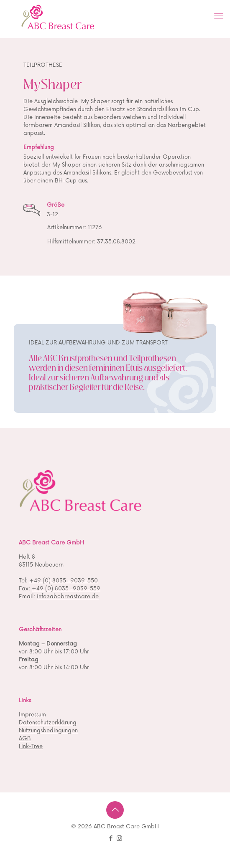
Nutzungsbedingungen (48, 731)
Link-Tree (31, 747)
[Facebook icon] (111, 839)
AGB (25, 739)
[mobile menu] (219, 17)
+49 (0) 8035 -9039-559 (66, 589)
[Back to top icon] (115, 810)
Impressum (32, 715)
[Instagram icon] (119, 839)
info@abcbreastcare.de (68, 597)
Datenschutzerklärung (48, 723)
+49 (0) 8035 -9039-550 (64, 581)
